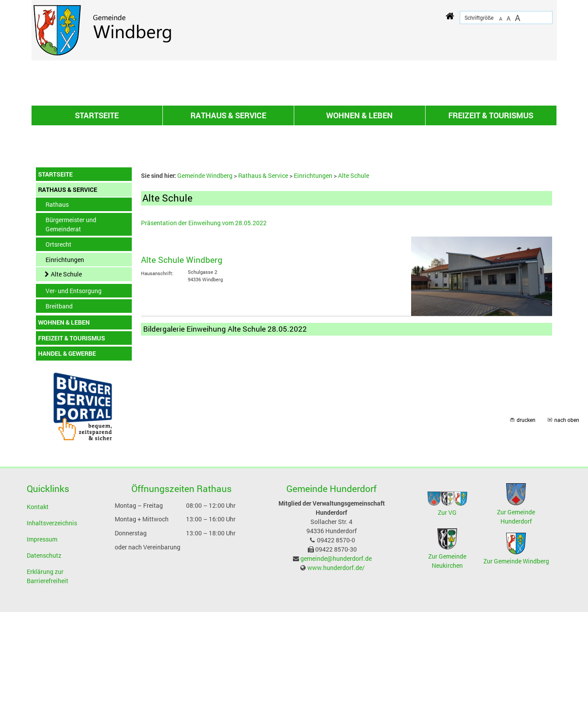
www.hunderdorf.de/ (336, 671)
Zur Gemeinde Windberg (516, 664)
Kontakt (38, 610)
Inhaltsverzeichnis (52, 626)
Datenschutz (44, 658)
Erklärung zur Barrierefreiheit (48, 679)
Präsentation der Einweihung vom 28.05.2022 (204, 326)
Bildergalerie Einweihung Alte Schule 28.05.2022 (225, 432)
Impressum (42, 642)
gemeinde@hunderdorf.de (336, 661)
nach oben (567, 523)
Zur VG (447, 615)
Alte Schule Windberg (182, 363)
